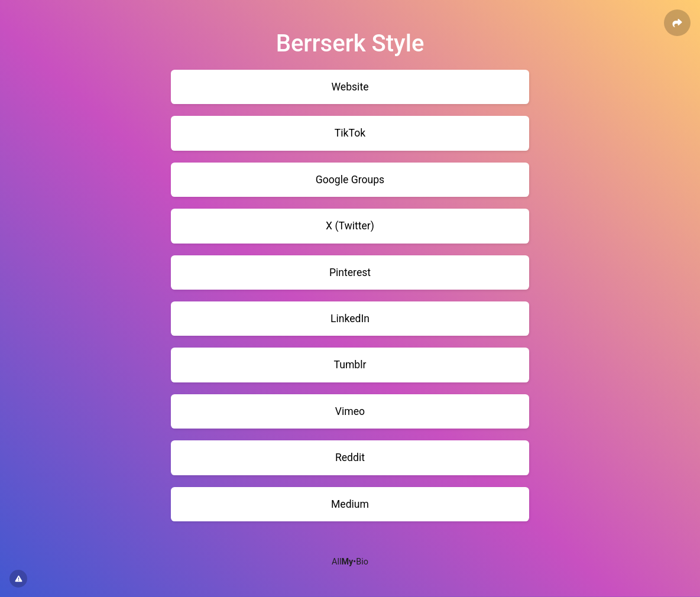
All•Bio (350, 562)
